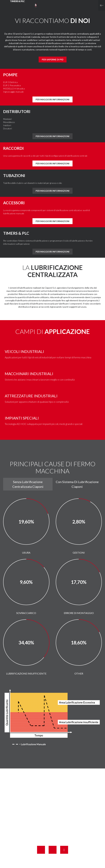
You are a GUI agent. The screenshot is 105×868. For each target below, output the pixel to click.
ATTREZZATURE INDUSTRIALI (31, 396)
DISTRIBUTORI (17, 111)
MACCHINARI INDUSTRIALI (29, 374)
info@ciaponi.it (59, 832)
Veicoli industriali (24, 351)
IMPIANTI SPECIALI (22, 418)
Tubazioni (14, 175)
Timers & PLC (16, 233)
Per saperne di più (53, 60)
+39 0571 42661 (57, 819)
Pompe (10, 75)
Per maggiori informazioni (52, 99)
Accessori (14, 203)
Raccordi (13, 148)
